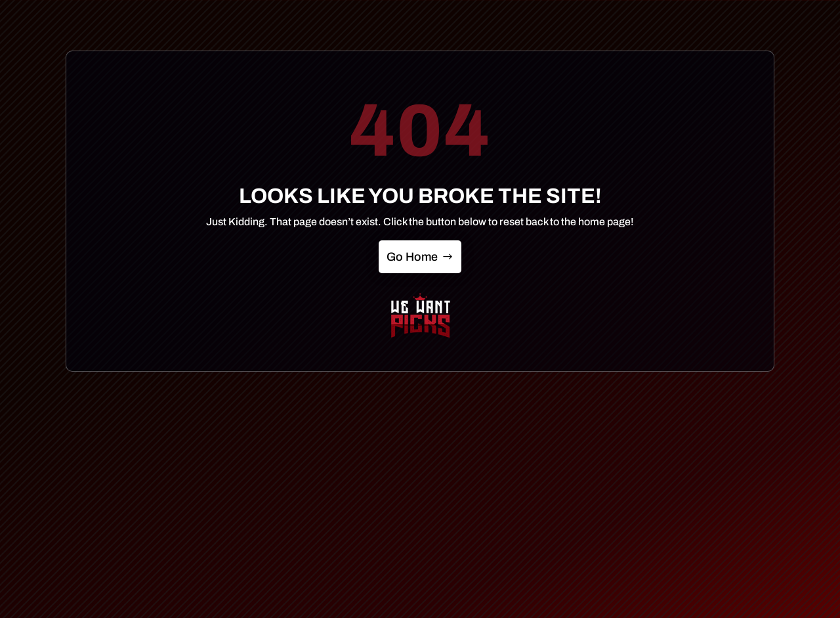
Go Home (412, 257)
